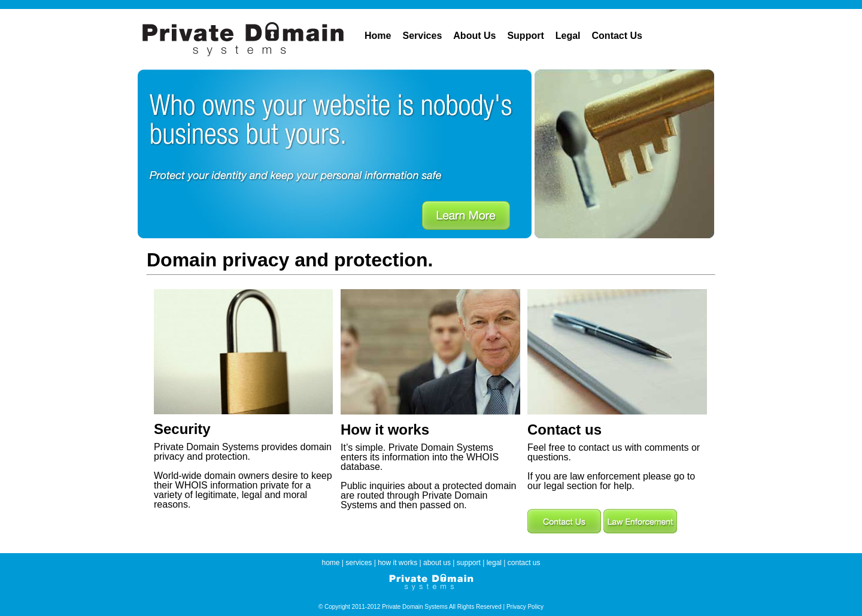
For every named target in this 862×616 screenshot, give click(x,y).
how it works (397, 563)
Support (525, 36)
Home (378, 36)
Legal (568, 36)
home (331, 563)
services (359, 563)
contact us (524, 563)
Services (422, 36)
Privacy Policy (525, 607)
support (469, 563)
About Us (474, 36)
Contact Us (617, 36)
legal (494, 563)
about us (437, 563)
